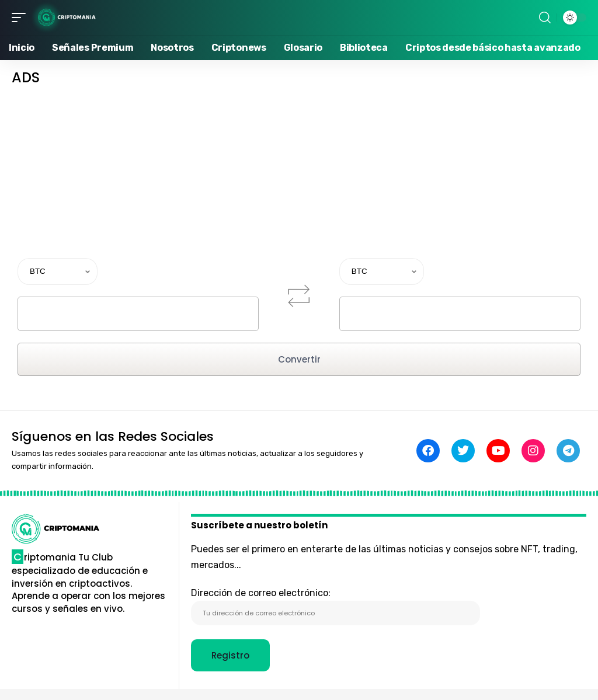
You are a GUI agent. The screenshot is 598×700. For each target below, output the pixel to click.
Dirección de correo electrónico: (335, 607)
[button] (22, 18)
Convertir (299, 359)
